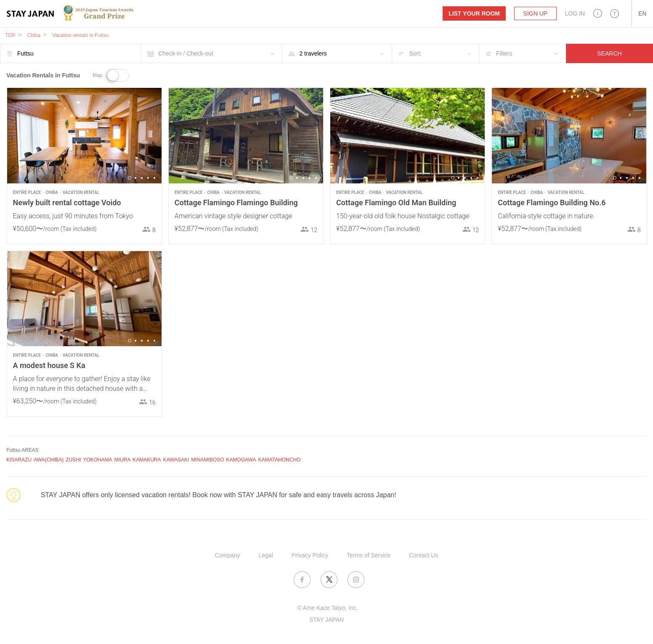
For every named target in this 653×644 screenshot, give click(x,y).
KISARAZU (19, 460)
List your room (474, 13)
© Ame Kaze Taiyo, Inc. (328, 608)
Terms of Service (369, 555)
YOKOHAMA (97, 460)
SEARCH (609, 53)
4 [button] (148, 178)
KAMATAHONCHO (279, 460)
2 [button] (135, 178)
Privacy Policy (310, 555)
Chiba (33, 35)
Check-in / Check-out (186, 53)
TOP (10, 35)
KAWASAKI (176, 460)
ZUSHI (73, 460)
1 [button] (130, 178)
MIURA (122, 460)
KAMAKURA (147, 460)
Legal (266, 555)
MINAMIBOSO (207, 460)
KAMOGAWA (241, 460)
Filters (504, 53)
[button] (598, 13)
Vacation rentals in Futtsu (81, 35)
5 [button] (154, 178)
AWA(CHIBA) (49, 460)
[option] (84, 136)
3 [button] (142, 178)
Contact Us (423, 555)
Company (228, 555)
